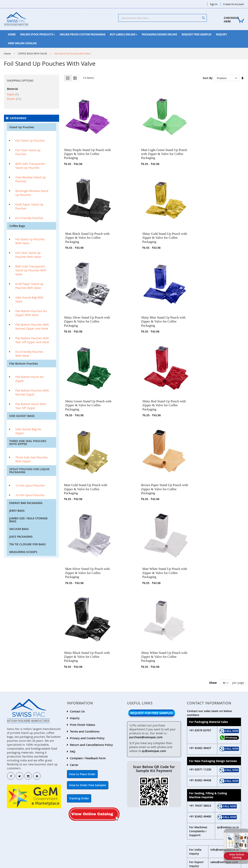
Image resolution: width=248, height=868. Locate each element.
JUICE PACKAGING (21, 537)
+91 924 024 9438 (204, 769)
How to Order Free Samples (88, 668)
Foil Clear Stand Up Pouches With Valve (28, 255)
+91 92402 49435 (85, 840)
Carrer (74, 648)
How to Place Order (82, 657)
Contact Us (77, 595)
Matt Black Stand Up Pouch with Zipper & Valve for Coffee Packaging (177, 147)
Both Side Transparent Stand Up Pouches (30, 166)
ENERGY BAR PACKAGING (26, 503)
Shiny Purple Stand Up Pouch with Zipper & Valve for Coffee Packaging (85, 147)
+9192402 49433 (26, 844)
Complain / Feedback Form (88, 641)
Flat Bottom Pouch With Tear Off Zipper (31, 406)
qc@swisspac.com (154, 634)
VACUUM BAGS (19, 529)
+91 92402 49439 (143, 836)
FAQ (73, 635)
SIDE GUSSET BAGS (22, 416)
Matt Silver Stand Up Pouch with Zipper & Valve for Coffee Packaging (177, 302)
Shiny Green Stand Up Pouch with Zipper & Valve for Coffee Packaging (177, 225)
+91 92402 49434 (202, 847)
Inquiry (75, 601)
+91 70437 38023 (200, 689)
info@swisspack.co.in (225, 733)
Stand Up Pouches (22, 127)
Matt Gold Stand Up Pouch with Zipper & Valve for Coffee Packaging (85, 302)
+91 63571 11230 (200, 653)
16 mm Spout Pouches (30, 495)
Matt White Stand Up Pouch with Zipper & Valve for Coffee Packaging (223, 302)
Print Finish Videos (83, 608)
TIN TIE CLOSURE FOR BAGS (27, 544)
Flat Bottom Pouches (24, 364)
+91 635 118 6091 (204, 782)
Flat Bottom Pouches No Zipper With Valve (31, 313)
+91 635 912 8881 (204, 773)
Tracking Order (79, 681)
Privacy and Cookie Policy (87, 621)
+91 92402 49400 (200, 700)
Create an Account (233, 4)
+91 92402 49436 (200, 663)
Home (7, 53)
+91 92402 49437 (200, 631)
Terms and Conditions (85, 615)
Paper (13, 94)
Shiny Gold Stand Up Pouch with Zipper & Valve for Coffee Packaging (223, 147)
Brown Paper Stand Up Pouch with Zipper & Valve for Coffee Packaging (131, 302)
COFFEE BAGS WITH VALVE (32, 53)
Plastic (14, 99)
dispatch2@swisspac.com (210, 787)
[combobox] (163, 18)
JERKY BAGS (17, 511)
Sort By (208, 78)
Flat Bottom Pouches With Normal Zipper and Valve (32, 327)
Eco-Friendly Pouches (29, 218)
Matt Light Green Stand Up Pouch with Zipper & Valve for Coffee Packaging (131, 147)
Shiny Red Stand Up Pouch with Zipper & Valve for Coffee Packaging (223, 225)
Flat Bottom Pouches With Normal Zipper (32, 392)
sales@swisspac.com (224, 745)
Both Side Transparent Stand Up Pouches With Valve (31, 270)
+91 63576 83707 (200, 613)
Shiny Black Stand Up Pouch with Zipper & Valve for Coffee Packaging (85, 380)
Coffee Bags (17, 226)
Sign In (214, 4)
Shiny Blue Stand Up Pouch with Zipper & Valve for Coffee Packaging (131, 225)
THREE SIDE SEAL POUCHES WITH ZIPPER (28, 442)
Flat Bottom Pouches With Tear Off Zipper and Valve (32, 340)
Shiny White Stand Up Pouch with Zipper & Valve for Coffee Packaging (131, 380)
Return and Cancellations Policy (91, 628)
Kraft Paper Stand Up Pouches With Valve (29, 286)
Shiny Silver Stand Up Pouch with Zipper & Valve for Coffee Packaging (85, 225)
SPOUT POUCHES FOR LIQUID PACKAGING (29, 471)
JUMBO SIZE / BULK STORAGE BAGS (28, 520)
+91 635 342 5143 (204, 778)
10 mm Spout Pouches (30, 485)
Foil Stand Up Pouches (30, 141)
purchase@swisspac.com (146, 620)
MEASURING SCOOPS (23, 552)
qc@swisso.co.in (228, 710)
